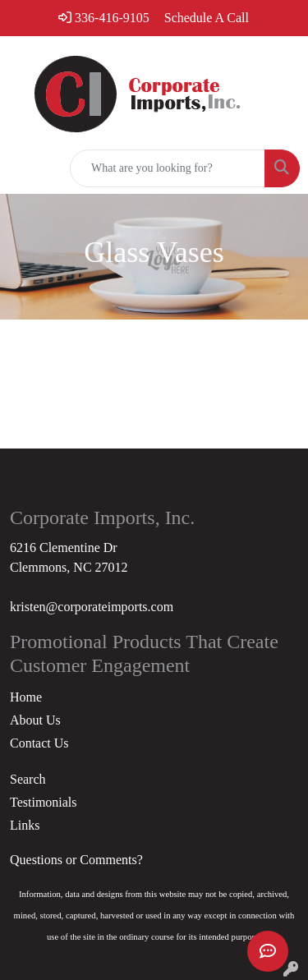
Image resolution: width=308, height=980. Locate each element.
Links (25, 825)
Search (28, 779)
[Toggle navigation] (25, 168)
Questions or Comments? (76, 860)
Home (26, 697)
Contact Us (39, 743)
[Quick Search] (168, 168)
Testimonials (44, 802)
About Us (35, 720)
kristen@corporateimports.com (92, 607)
